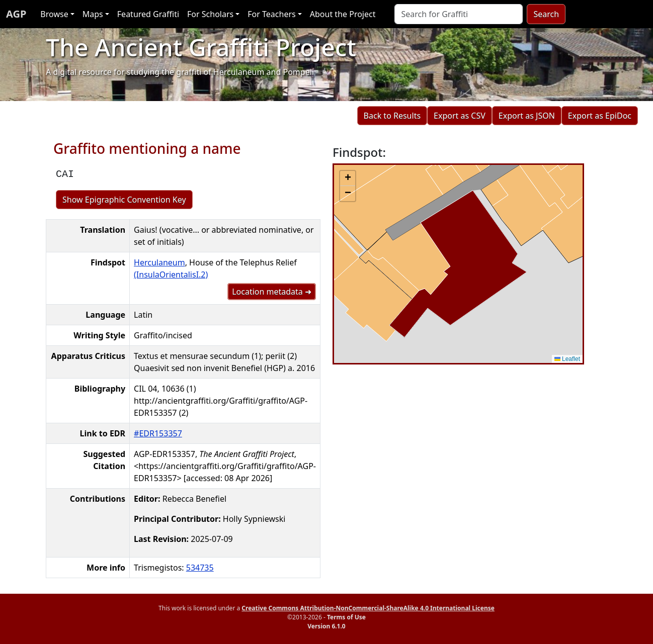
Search (546, 14)
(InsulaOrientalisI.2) (171, 274)
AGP (16, 14)
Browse (54, 14)
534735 (200, 568)
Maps (93, 14)
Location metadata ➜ (272, 292)
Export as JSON (527, 116)
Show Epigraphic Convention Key (124, 200)
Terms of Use (346, 617)
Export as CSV (460, 116)
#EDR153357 (158, 433)
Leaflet (567, 359)
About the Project (343, 14)
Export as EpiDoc (600, 116)
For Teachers (271, 14)
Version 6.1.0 (326, 626)
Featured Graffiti (148, 14)
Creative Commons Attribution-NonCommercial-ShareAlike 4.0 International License (368, 608)
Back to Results (392, 116)
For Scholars (210, 14)
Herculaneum (159, 262)
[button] (348, 178)
